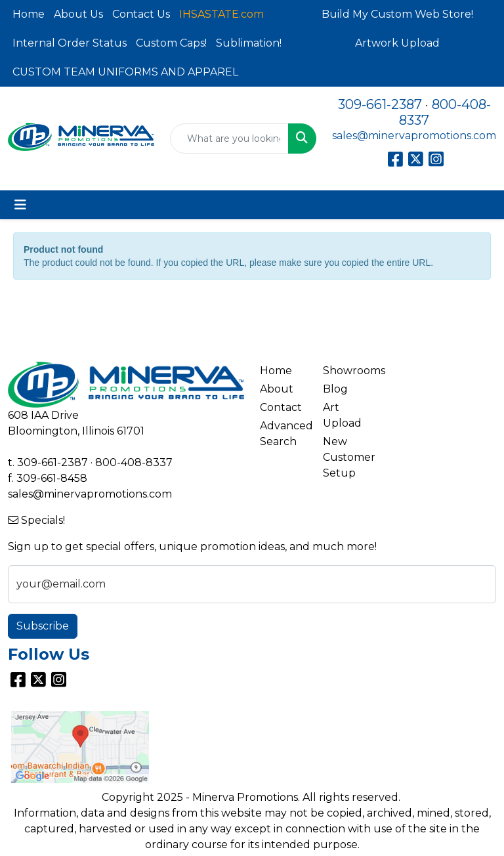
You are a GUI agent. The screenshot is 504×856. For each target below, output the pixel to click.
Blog (335, 389)
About (277, 389)
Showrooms (346, 371)
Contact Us (141, 14)
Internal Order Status (70, 43)
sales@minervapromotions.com (414, 136)
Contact (281, 407)
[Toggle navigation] (20, 205)
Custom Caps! (171, 43)
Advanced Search (283, 434)
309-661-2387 (380, 104)
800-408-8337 (134, 462)
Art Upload (342, 415)
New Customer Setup (346, 457)
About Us (78, 14)
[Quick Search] (229, 139)
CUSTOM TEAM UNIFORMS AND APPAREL (125, 72)
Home (29, 14)
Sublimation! (249, 43)
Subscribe (43, 626)
